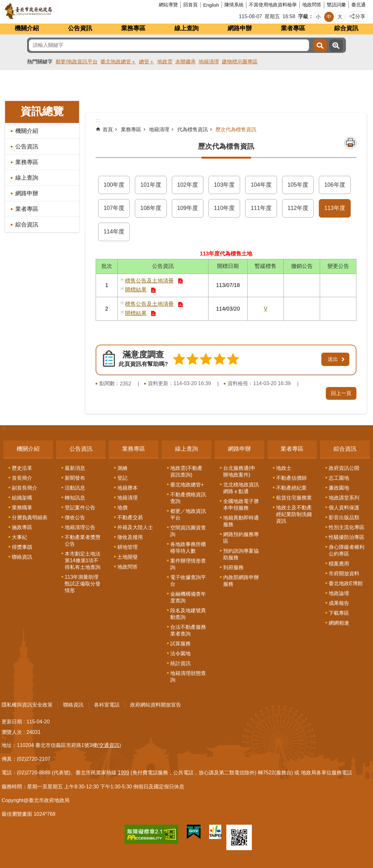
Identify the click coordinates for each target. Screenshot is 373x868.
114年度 (114, 232)
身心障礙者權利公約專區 (347, 550)
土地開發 (128, 557)
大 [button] (340, 17)
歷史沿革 (22, 468)
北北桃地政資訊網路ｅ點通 (241, 488)
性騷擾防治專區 (347, 537)
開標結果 (136, 290)
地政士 (284, 468)
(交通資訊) (109, 745)
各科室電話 (107, 705)
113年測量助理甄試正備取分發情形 (83, 584)
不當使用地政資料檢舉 (273, 5)
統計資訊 (180, 663)
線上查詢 (186, 28)
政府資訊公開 (344, 468)
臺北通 (358, 5)
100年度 (114, 185)
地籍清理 (209, 62)
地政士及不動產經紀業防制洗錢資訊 (294, 514)
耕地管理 (128, 547)
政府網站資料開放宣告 (156, 705)
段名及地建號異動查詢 (188, 614)
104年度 (261, 185)
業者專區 (293, 28)
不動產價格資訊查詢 (188, 498)
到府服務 (233, 567)
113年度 (335, 208)
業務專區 (133, 28)
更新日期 (12, 722)
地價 (122, 508)
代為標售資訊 (193, 129)
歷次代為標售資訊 (236, 129)
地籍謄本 (128, 488)
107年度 (114, 208)
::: (4, 428)
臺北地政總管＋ (118, 62)
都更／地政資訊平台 (188, 514)
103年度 (224, 185)
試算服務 (180, 644)
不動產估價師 (291, 478)
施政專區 (22, 527)
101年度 (151, 185)
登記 (122, 478)
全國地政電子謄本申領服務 (241, 505)
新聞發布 (75, 478)
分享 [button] (360, 16)
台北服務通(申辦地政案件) (239, 471)
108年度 (151, 208)
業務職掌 (22, 508)
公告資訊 (80, 28)
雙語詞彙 (336, 5)
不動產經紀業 (291, 488)
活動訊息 (75, 488)
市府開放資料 (344, 574)
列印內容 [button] (350, 143)
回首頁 (190, 5)
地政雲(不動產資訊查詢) (186, 471)
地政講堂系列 (344, 498)
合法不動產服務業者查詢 (188, 630)
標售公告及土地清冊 (149, 281)
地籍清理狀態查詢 (188, 677)
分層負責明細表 (30, 517)
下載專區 (339, 613)
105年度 (298, 185)
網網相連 (339, 623)
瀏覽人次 (12, 732)
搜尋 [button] (320, 46)
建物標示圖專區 (240, 62)
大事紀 (19, 537)
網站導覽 (168, 5)
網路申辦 (240, 28)
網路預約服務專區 (241, 538)
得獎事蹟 (22, 547)
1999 (124, 773)
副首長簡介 (25, 488)
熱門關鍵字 (40, 62)
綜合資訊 (346, 28)
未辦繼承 (186, 62)
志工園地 (339, 478)
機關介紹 (27, 28)
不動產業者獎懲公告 (83, 541)
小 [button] (318, 17)
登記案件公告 (80, 508)
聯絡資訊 (22, 557)
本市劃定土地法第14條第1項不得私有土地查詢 (83, 560)
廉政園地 (339, 488)
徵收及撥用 (130, 537)
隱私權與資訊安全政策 (27, 705)
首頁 (108, 129)
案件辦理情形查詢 (188, 564)
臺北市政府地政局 (52, 11)
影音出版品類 (344, 517)
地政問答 (312, 5)
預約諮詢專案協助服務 (241, 554)
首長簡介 (22, 478)
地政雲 (165, 62)
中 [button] (329, 17)
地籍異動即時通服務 (241, 521)
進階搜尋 (336, 46)
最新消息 (75, 468)
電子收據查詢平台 (188, 581)
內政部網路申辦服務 (241, 581)
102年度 (188, 185)
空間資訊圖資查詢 (188, 531)
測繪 (122, 468)
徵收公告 (75, 517)
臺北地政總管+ (187, 485)
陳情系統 (234, 5)
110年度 (224, 208)
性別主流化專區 (347, 527)
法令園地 (180, 653)
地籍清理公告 (80, 527)
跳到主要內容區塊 (3, 3)
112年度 (298, 208)
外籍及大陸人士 (135, 527)
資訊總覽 (42, 111)
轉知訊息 (75, 498)
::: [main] (98, 120)
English (211, 5)
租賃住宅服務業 (294, 498)
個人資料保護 (344, 508)
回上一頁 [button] (341, 393)
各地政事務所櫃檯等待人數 (188, 548)
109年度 (188, 208)
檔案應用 (339, 564)
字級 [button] (303, 16)
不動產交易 (130, 517)
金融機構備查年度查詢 (188, 597)
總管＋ (147, 62)
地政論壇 (339, 593)
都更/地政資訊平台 (77, 62)
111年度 (261, 208)
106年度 (335, 185)
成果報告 (339, 603)
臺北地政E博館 (346, 583)
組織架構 (22, 498)
